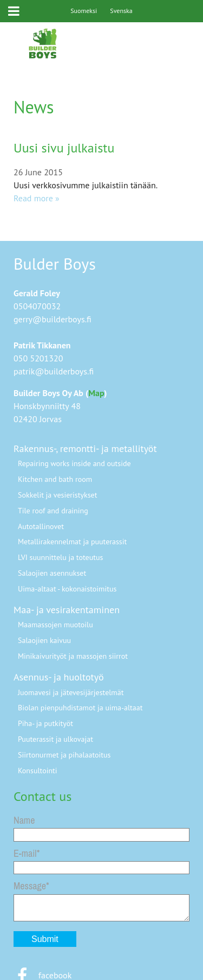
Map (96, 393)
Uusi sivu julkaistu (64, 148)
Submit (45, 939)
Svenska (121, 11)
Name (24, 820)
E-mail (25, 853)
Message (30, 886)
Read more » (37, 198)
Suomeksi (84, 11)
